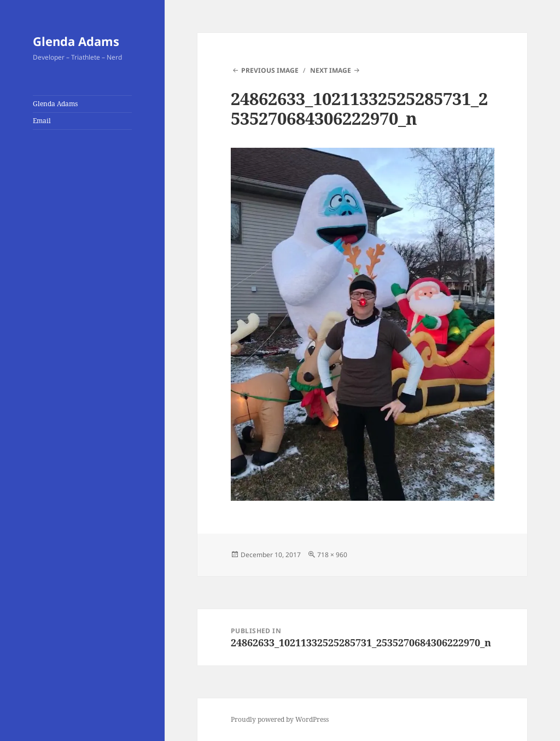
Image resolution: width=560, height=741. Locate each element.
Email (42, 121)
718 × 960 (332, 555)
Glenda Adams (76, 41)
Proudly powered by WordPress (280, 719)
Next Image (331, 70)
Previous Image (270, 70)
